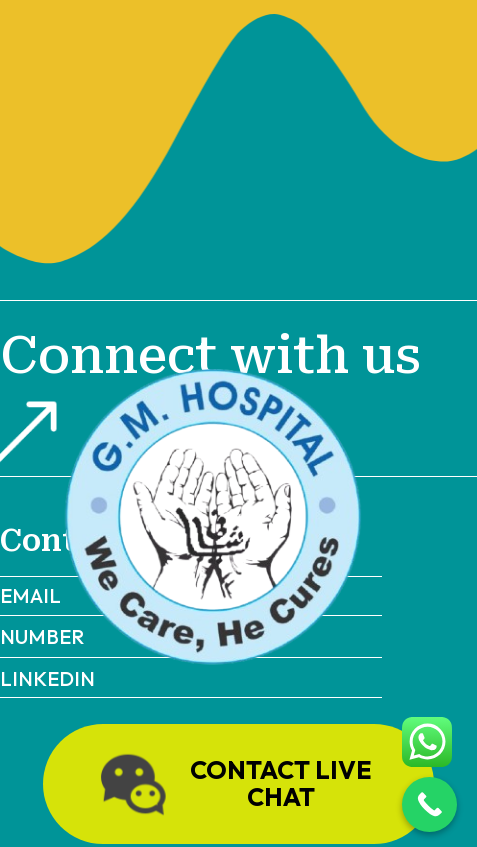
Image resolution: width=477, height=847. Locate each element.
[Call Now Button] (429, 804)
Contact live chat (232, 784)
